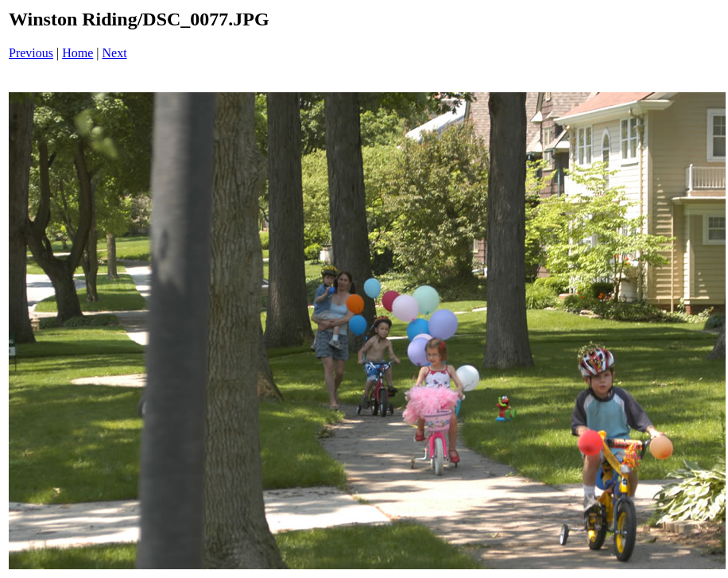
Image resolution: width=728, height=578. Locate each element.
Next (115, 53)
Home (77, 53)
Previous (31, 53)
